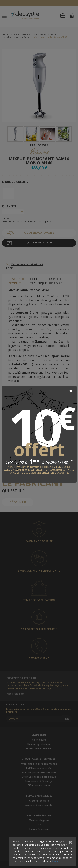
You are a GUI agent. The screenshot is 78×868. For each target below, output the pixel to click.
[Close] (71, 391)
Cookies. (57, 861)
